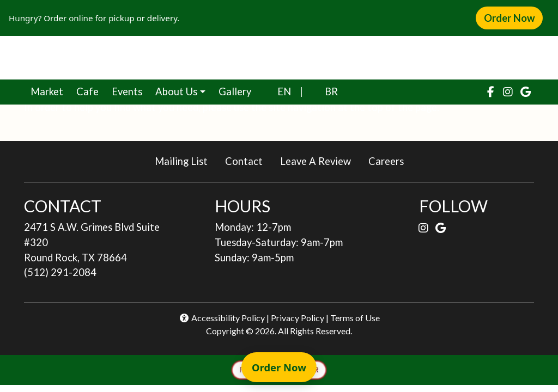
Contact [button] (248, 160)
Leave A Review (320, 160)
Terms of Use (355, 318)
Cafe (91, 90)
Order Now (513, 17)
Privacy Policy (298, 318)
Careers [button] (390, 160)
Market (50, 90)
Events (127, 91)
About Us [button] (176, 91)
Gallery (235, 91)
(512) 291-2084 (60, 272)
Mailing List (181, 161)
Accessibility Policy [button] (222, 318)
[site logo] (279, 58)
